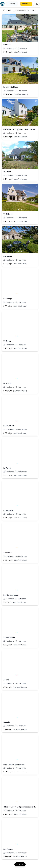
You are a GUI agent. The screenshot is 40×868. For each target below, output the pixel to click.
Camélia (7, 722)
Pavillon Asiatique (11, 595)
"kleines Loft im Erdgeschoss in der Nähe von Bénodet (20, 807)
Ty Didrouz (8, 214)
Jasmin (6, 680)
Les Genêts (8, 849)
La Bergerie (8, 510)
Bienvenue (8, 256)
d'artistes (8, 553)
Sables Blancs (9, 637)
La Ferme (7, 468)
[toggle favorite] (36, 17)
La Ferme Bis (9, 426)
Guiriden (7, 45)
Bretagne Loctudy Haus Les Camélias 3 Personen (20, 129)
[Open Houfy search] (12, 4)
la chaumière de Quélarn (14, 764)
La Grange (8, 299)
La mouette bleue (11, 87)
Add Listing (26, 4)
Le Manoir (8, 383)
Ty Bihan (7, 341)
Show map (20, 864)
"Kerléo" (7, 172)
